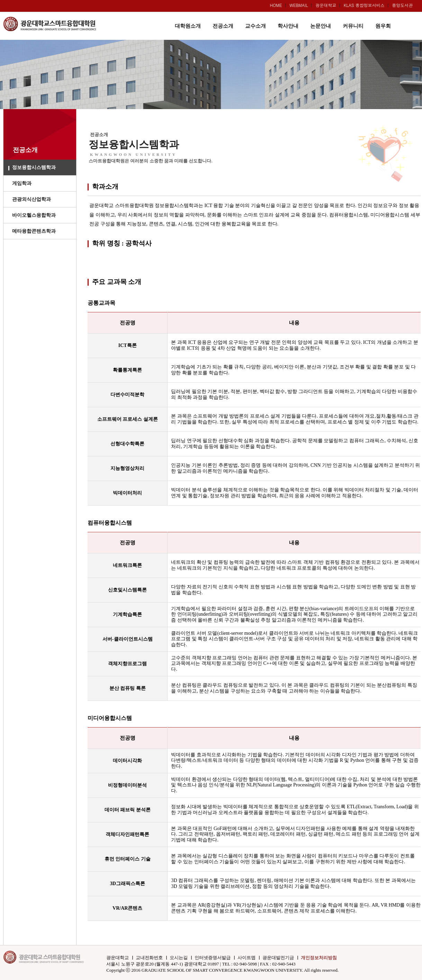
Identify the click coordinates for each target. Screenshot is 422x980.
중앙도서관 (402, 5)
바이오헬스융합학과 (34, 215)
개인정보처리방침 (319, 958)
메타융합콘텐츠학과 (34, 231)
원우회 (383, 26)
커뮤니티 (353, 26)
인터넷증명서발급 (213, 958)
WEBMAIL (299, 5)
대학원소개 (188, 26)
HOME (276, 5)
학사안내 (288, 26)
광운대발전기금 (278, 958)
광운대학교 (326, 5)
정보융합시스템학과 (34, 167)
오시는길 (179, 958)
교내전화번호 (149, 958)
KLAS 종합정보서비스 (364, 5)
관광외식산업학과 (32, 199)
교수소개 (255, 26)
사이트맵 (246, 958)
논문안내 (321, 26)
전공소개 (223, 26)
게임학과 (22, 183)
